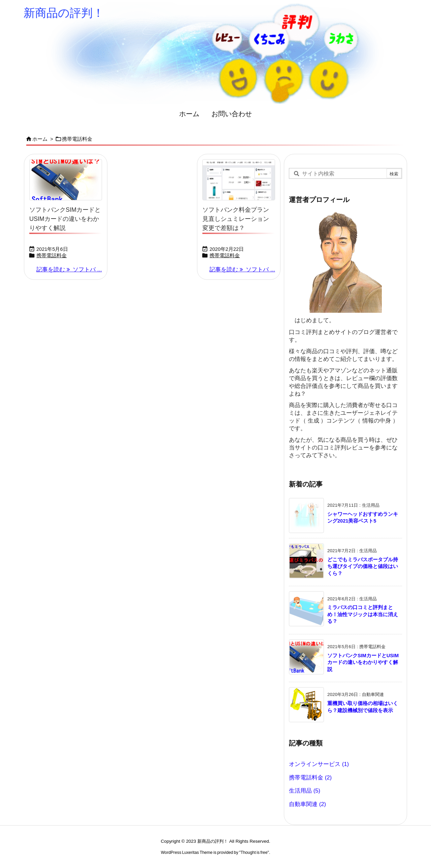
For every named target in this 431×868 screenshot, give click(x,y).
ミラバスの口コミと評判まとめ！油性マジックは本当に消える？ (363, 614)
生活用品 (305, 791)
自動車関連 (307, 804)
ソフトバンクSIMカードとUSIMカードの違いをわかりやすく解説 (65, 219)
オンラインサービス (319, 764)
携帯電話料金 (52, 256)
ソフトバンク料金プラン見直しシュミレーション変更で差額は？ (236, 219)
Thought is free (254, 853)
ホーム (40, 139)
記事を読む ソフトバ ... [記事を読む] (69, 270)
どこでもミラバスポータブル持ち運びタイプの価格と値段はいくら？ (363, 566)
